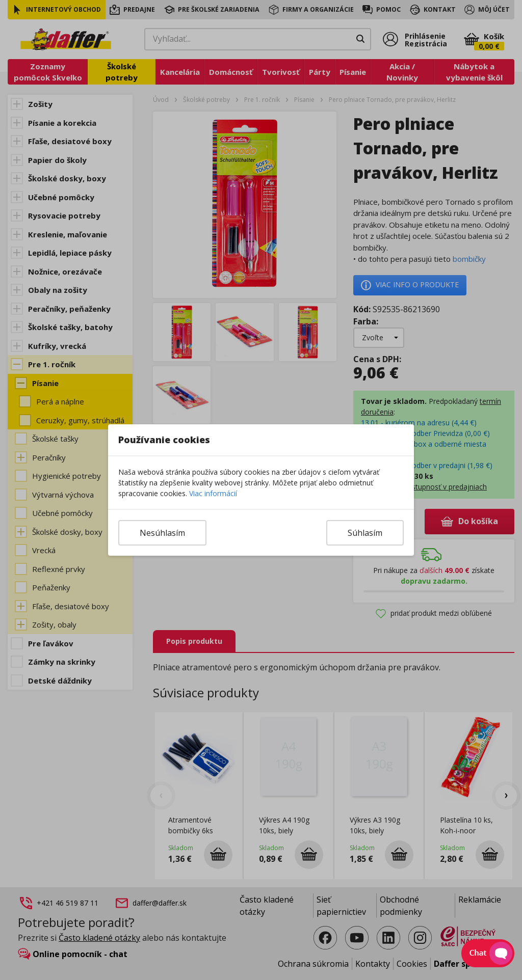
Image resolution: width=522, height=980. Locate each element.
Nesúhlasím (162, 533)
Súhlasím (365, 533)
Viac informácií (213, 493)
